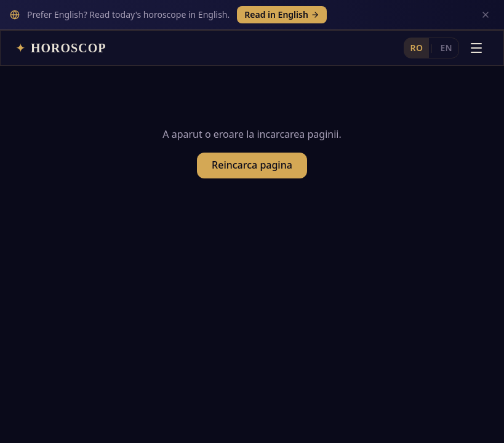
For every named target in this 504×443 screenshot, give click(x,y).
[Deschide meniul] (476, 18)
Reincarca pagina (252, 140)
